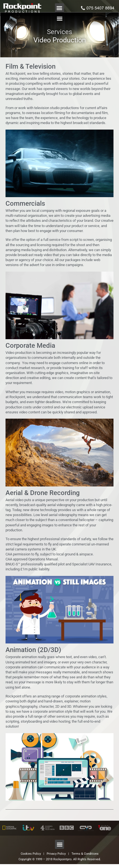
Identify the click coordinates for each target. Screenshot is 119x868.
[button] (59, 8)
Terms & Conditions (85, 858)
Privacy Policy (56, 858)
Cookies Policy (31, 858)
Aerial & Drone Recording (43, 496)
